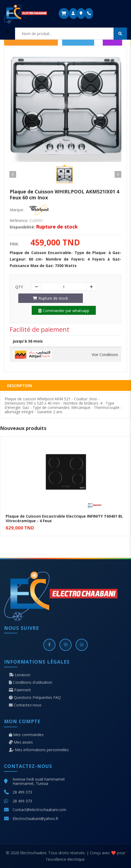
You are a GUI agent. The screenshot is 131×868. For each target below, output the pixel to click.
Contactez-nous (25, 705)
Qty (19, 287)
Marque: (17, 210)
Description (20, 386)
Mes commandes (26, 735)
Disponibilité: (22, 227)
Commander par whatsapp (64, 311)
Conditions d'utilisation (31, 682)
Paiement (20, 690)
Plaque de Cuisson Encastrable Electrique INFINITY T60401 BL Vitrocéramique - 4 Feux (64, 518)
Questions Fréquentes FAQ (35, 698)
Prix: (14, 244)
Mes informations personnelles (39, 750)
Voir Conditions (105, 355)
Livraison (20, 675)
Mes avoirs (21, 742)
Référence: (19, 221)
